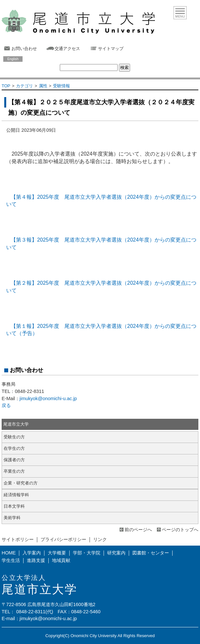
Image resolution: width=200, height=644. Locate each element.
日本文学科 (14, 506)
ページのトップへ (180, 530)
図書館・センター (151, 553)
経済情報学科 (16, 495)
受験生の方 (14, 437)
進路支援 (36, 560)
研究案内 (116, 553)
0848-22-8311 (31, 612)
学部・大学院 (87, 553)
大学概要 (57, 553)
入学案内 (32, 553)
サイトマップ (111, 49)
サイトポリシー (18, 539)
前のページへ (138, 530)
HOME (9, 553)
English (13, 59)
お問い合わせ (24, 49)
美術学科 (12, 518)
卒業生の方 (14, 471)
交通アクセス (67, 49)
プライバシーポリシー (63, 539)
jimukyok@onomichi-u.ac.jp (48, 398)
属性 (43, 86)
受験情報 (61, 86)
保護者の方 (14, 460)
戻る (6, 405)
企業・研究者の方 (21, 483)
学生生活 (11, 560)
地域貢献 (61, 560)
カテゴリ (25, 86)
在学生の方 (14, 448)
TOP (6, 86)
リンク (100, 539)
